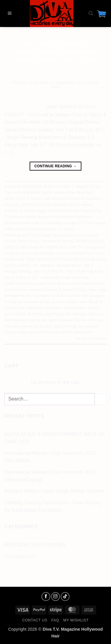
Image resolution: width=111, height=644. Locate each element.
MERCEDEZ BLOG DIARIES (55, 37)
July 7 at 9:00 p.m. (49, 271)
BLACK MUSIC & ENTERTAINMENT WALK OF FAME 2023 (54, 438)
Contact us (35, 620)
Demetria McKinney (57, 241)
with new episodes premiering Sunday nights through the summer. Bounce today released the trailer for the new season (54, 326)
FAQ (55, 620)
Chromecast (95, 223)
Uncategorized (20, 556)
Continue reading (55, 166)
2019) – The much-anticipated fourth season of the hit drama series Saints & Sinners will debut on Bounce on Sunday (53, 193)
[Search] (91, 13)
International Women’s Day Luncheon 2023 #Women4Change (50, 476)
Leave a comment (91, 338)
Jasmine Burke (69, 265)
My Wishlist (76, 620)
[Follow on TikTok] (65, 597)
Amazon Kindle (24, 217)
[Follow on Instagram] (56, 597)
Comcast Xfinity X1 (46, 229)
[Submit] (101, 399)
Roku (93, 290)
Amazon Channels (63, 211)
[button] (10, 13)
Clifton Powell (16, 229)
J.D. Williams (43, 265)
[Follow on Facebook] (46, 597)
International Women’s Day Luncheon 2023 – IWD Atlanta (52, 457)
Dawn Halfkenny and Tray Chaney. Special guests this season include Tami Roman (51, 235)
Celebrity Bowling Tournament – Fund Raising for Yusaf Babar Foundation (52, 507)
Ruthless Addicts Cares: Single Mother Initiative (54, 491)
